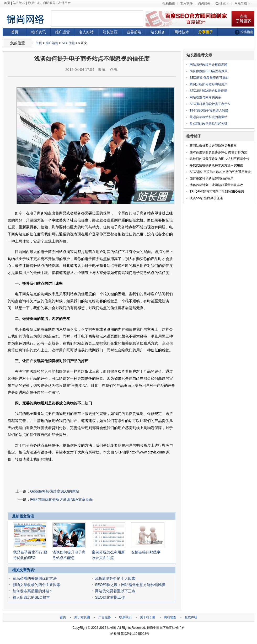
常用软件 (186, 3)
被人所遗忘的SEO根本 (31, 597)
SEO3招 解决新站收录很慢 (208, 91)
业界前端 (134, 32)
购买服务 (204, 3)
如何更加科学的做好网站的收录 (212, 178)
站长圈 (112, 628)
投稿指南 (169, 3)
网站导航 (242, 3)
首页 (7, 3)
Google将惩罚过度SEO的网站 (55, 491)
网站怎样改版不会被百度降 (208, 65)
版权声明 (191, 617)
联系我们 (125, 617)
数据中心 (34, 3)
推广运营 (62, 32)
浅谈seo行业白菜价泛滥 (206, 198)
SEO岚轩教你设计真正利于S (210, 104)
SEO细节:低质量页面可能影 (209, 78)
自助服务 (49, 3)
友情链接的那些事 (146, 552)
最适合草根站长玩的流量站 (208, 117)
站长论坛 (19, 3)
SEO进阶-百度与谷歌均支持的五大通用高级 (220, 172)
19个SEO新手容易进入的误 (209, 110)
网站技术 (182, 32)
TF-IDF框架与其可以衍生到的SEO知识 (217, 192)
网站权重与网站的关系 (205, 97)
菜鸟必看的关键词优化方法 (35, 578)
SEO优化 (68, 43)
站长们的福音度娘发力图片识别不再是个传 (219, 159)
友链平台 (65, 3)
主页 (39, 43)
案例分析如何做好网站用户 (208, 84)
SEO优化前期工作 (110, 597)
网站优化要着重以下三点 (115, 591)
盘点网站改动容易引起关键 (208, 124)
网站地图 (170, 617)
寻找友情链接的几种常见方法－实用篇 (216, 165)
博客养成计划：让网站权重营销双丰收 (216, 185)
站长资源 (110, 32)
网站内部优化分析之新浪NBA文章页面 (61, 499)
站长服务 (158, 32)
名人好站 (86, 32)
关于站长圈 (82, 617)
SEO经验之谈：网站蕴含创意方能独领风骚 (130, 585)
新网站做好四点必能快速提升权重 (213, 146)
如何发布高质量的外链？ (33, 591)
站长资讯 (39, 32)
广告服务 (105, 617)
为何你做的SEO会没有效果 (209, 71)
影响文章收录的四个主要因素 (36, 585)
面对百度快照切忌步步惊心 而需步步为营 (218, 152)
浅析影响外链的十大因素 (115, 578)
